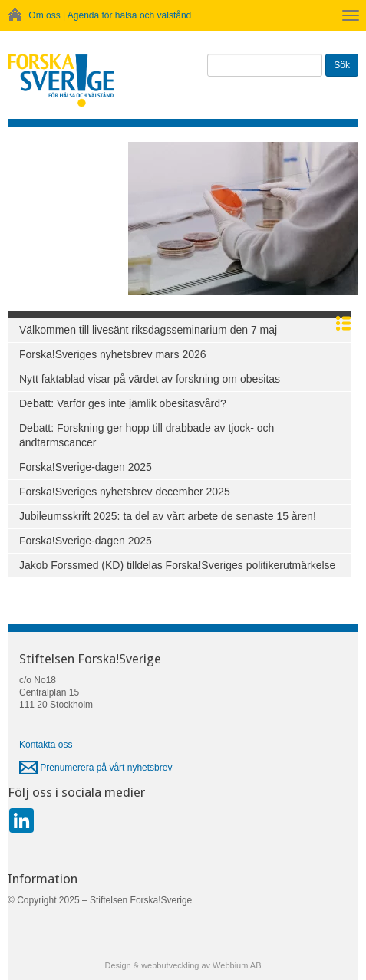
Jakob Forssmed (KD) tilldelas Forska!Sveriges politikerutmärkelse (177, 565)
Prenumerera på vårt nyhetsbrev (96, 768)
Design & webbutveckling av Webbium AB (183, 965)
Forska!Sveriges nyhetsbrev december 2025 (125, 492)
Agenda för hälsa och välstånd (129, 15)
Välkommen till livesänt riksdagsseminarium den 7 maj (148, 330)
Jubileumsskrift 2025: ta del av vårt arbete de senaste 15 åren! (168, 516)
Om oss (44, 15)
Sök (342, 65)
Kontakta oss (46, 745)
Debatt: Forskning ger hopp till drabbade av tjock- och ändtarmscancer (147, 435)
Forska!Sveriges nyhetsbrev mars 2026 (113, 354)
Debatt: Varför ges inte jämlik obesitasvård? (123, 403)
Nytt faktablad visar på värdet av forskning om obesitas (150, 379)
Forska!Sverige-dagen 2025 (86, 467)
